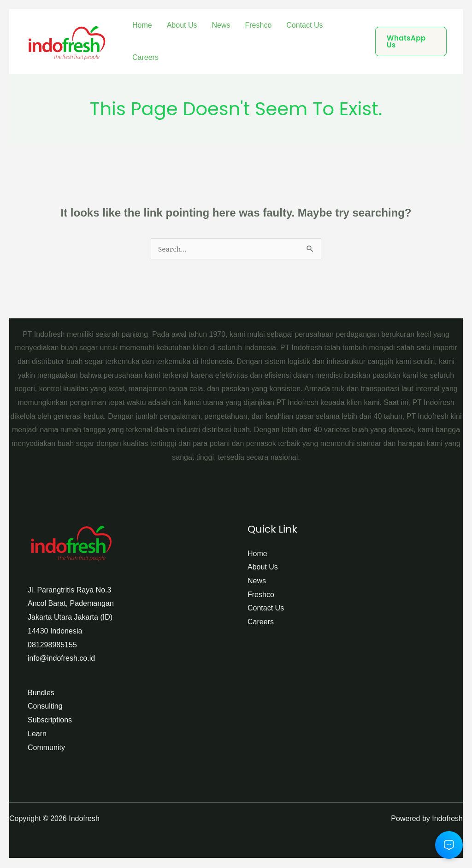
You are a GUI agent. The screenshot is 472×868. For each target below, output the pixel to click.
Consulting (45, 707)
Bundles (41, 694)
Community (46, 748)
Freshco (259, 25)
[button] (411, 41)
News (221, 25)
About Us (182, 25)
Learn (37, 735)
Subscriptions (50, 721)
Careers (145, 57)
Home (142, 25)
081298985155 (52, 646)
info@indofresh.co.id (61, 659)
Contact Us (304, 25)
